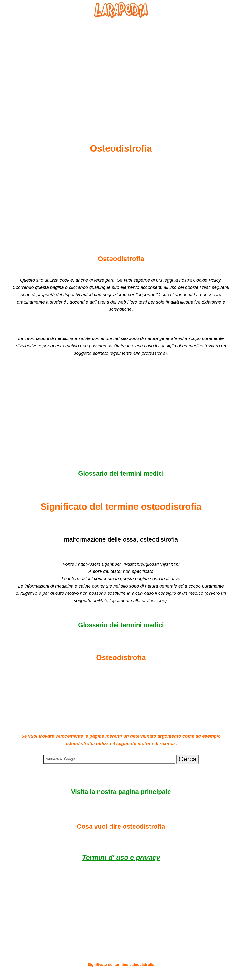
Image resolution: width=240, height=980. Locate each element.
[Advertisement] (121, 69)
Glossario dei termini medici (121, 474)
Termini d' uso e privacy (121, 857)
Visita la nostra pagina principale (121, 792)
